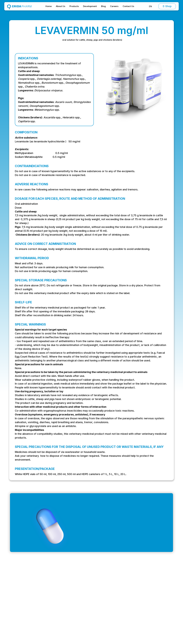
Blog (103, 6)
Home (49, 6)
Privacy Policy (149, 605)
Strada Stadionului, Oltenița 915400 (31, 617)
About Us (61, 6)
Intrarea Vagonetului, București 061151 (33, 605)
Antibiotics (117, 594)
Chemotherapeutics (122, 600)
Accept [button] (145, 633)
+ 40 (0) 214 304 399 (24, 611)
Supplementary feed (123, 616)
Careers (114, 6)
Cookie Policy (149, 611)
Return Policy (149, 616)
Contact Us (128, 6)
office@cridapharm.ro (24, 600)
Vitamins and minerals (123, 611)
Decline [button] (123, 633)
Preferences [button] (103, 633)
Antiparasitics (119, 605)
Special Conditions (152, 600)
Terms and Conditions (153, 594)
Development (90, 6)
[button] (150, 6)
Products (74, 6)
